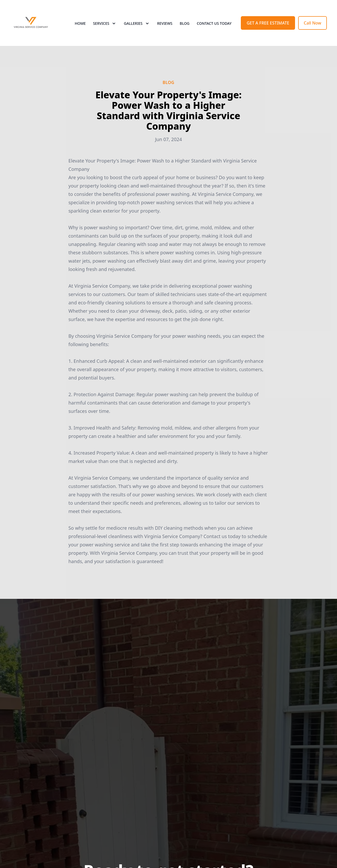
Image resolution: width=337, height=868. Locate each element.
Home (80, 23)
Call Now (313, 23)
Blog (185, 23)
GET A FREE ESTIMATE (268, 23)
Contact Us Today (214, 23)
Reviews (165, 23)
